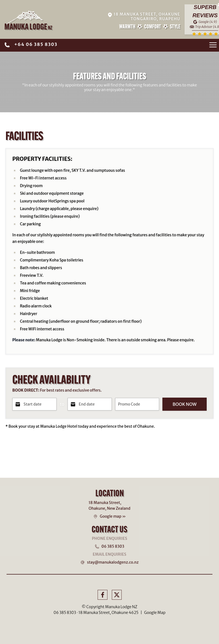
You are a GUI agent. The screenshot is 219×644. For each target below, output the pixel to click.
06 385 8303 (113, 546)
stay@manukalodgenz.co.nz (113, 562)
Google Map (155, 613)
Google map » (113, 516)
